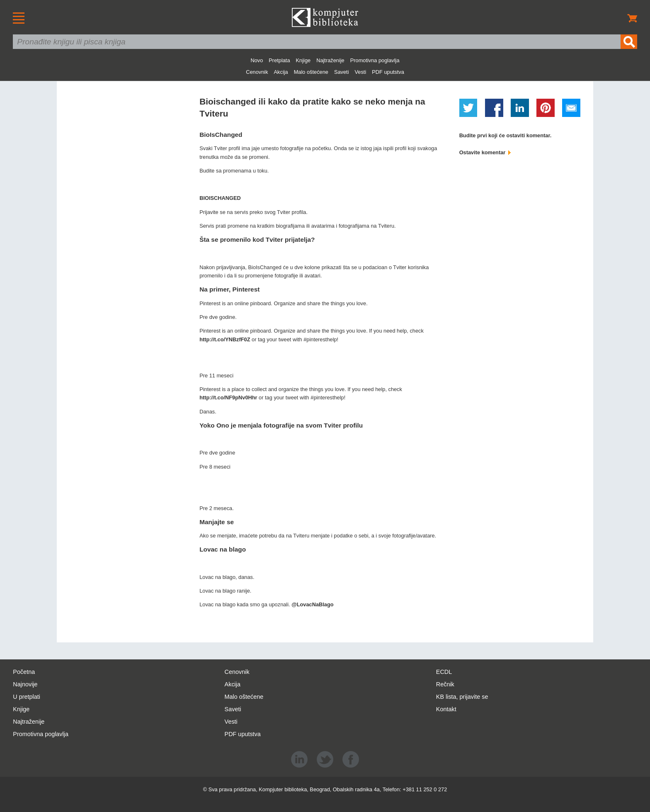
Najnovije (25, 684)
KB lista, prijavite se (462, 697)
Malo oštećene (311, 72)
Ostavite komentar (485, 152)
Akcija (281, 72)
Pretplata (279, 60)
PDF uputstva (388, 72)
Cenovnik (257, 72)
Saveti (342, 72)
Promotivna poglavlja (375, 60)
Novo (257, 60)
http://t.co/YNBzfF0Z (225, 339)
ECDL (444, 672)
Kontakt (446, 709)
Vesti (361, 72)
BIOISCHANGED (220, 198)
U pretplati (27, 697)
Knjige (303, 60)
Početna (24, 672)
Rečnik (445, 684)
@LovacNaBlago (312, 604)
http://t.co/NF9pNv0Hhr (228, 397)
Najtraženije (330, 60)
